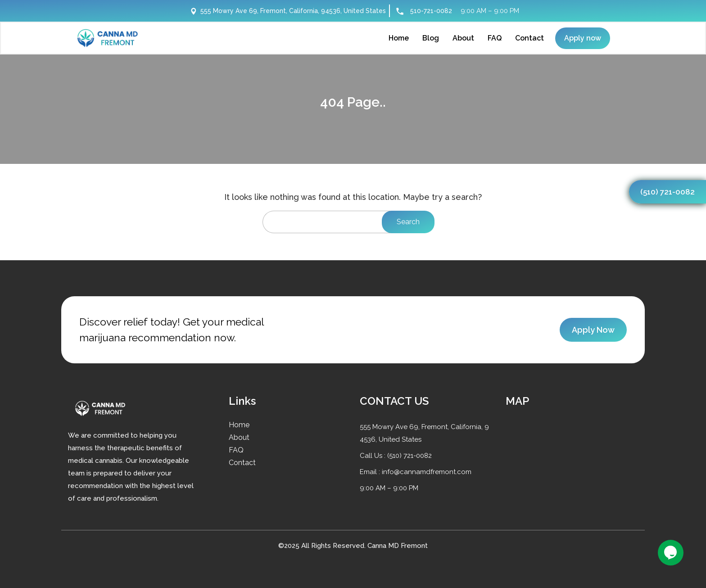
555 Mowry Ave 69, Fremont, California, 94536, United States (288, 11)
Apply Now (593, 330)
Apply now (583, 38)
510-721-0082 (431, 11)
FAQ (236, 450)
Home (239, 425)
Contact (242, 463)
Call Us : (373, 456)
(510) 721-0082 (668, 192)
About (239, 437)
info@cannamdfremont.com (427, 472)
